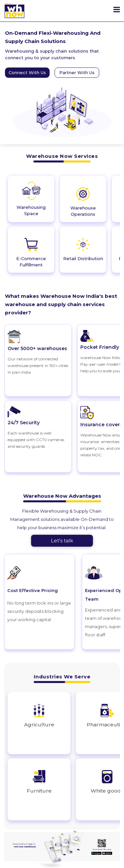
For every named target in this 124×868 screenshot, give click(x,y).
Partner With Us (77, 72)
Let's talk (62, 541)
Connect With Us (27, 72)
